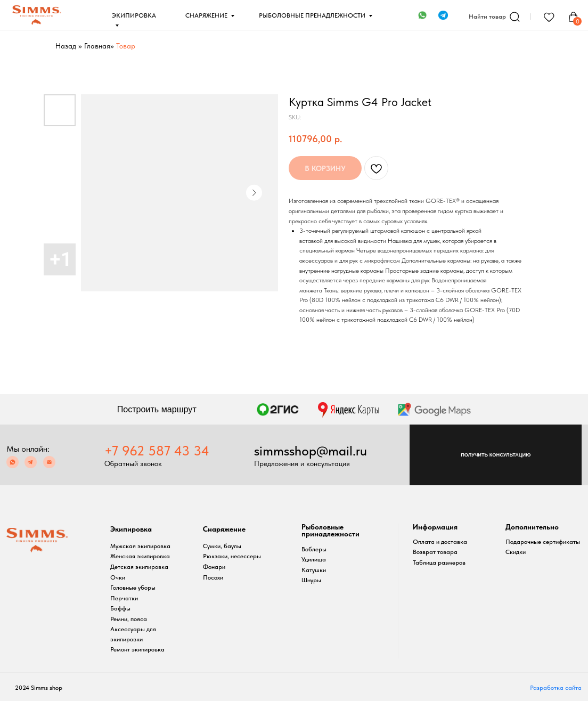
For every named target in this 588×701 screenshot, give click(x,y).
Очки (118, 577)
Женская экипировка (140, 556)
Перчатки (124, 598)
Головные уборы (133, 588)
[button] (496, 455)
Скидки (516, 552)
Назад (66, 46)
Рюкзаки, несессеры (232, 556)
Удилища (314, 559)
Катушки (314, 570)
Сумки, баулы (222, 546)
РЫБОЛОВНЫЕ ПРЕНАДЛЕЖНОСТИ (312, 15)
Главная (97, 46)
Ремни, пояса (129, 619)
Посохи (213, 577)
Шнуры (311, 580)
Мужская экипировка (140, 546)
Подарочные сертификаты (543, 542)
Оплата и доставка (440, 542)
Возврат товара (435, 552)
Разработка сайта (556, 688)
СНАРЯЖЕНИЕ (206, 15)
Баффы (120, 608)
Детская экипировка (139, 567)
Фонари (214, 567)
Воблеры (314, 549)
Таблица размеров (439, 563)
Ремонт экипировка (137, 649)
